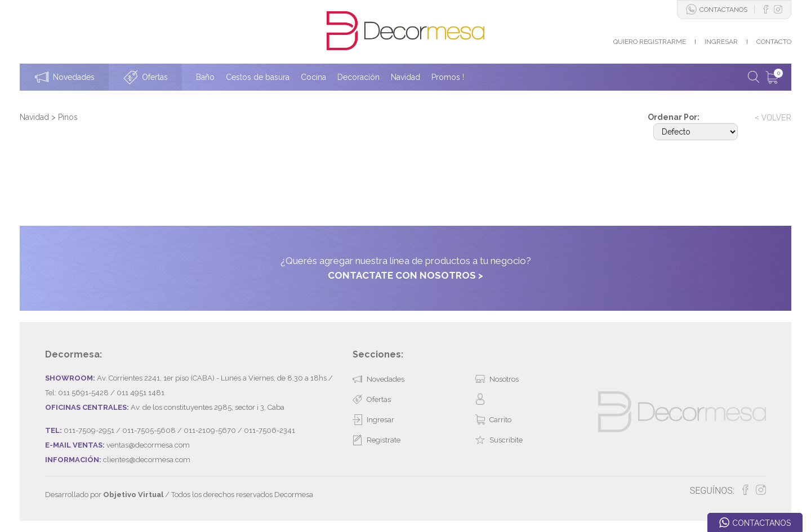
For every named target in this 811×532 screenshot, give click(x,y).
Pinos (68, 117)
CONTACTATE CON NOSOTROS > (405, 275)
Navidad (35, 117)
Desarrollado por (104, 495)
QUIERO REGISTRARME (650, 42)
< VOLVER (773, 118)
